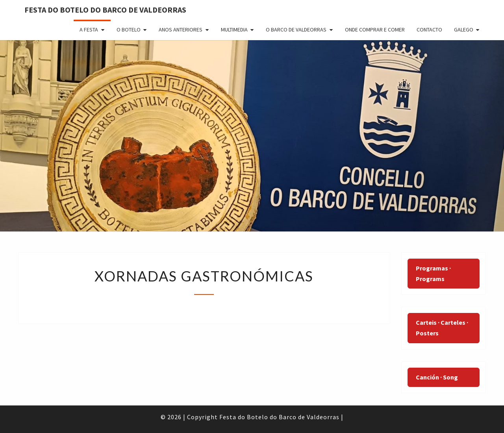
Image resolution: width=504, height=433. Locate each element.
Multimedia (234, 30)
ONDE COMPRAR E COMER (375, 30)
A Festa (89, 30)
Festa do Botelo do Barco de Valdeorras (279, 417)
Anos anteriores (181, 30)
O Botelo (129, 30)
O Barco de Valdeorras (296, 30)
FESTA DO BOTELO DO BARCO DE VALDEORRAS (105, 10)
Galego (464, 30)
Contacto (429, 30)
